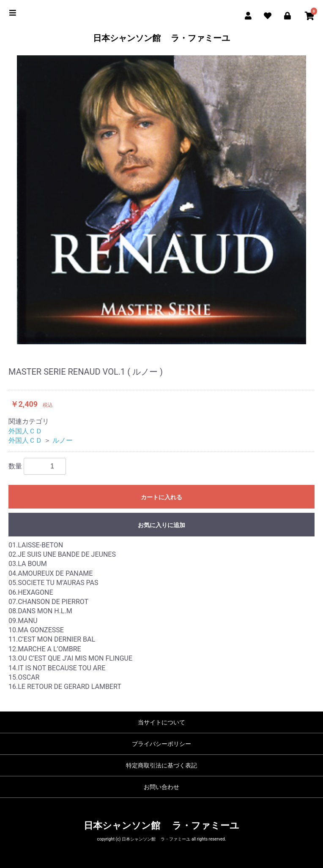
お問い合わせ (161, 787)
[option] (161, 200)
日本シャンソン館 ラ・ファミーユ (162, 38)
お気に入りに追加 (161, 525)
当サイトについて (161, 722)
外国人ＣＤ (25, 431)
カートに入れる (161, 497)
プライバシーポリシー (161, 744)
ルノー (63, 440)
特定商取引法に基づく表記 (161, 765)
